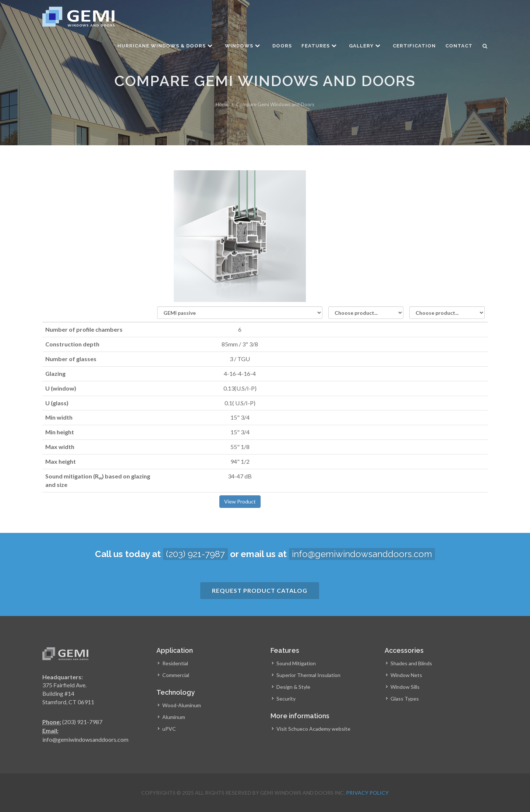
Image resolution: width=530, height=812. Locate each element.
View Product (240, 501)
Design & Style (293, 687)
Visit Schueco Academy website (313, 729)
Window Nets (406, 675)
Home (222, 104)
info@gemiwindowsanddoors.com (362, 554)
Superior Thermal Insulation (308, 675)
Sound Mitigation (296, 663)
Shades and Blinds (411, 663)
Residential (175, 663)
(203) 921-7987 (195, 554)
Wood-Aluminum (182, 705)
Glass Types (405, 699)
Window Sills (405, 687)
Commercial (176, 675)
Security (286, 699)
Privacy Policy (367, 793)
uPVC (169, 729)
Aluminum (174, 717)
